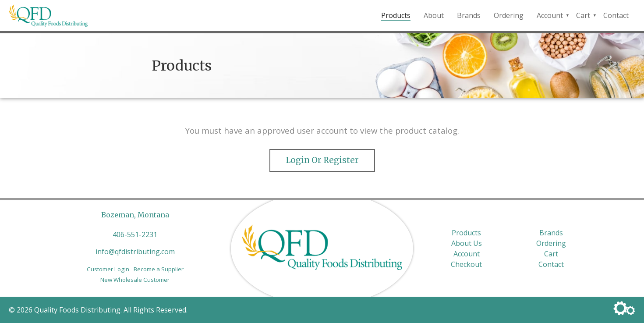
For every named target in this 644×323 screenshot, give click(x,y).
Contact (616, 15)
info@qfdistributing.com (135, 252)
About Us (467, 243)
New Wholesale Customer (135, 280)
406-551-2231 (135, 234)
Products (396, 15)
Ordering (509, 15)
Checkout (466, 264)
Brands (469, 15)
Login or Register (322, 160)
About (434, 15)
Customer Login (108, 269)
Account (550, 15)
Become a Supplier (159, 269)
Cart (583, 15)
